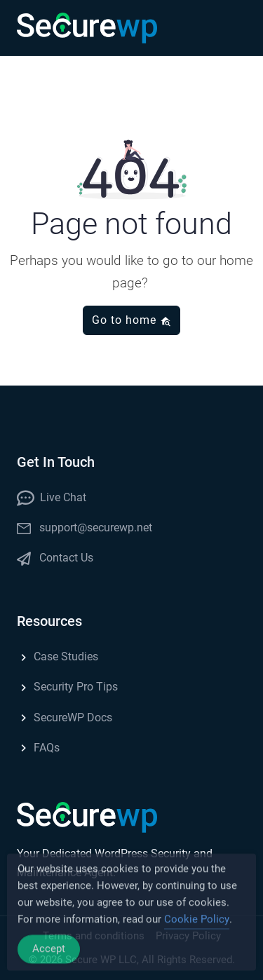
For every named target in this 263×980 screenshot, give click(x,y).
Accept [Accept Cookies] (49, 956)
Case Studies (58, 656)
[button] (232, 28)
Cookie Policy (197, 927)
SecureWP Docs (65, 717)
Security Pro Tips (67, 687)
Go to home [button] (131, 320)
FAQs (38, 748)
